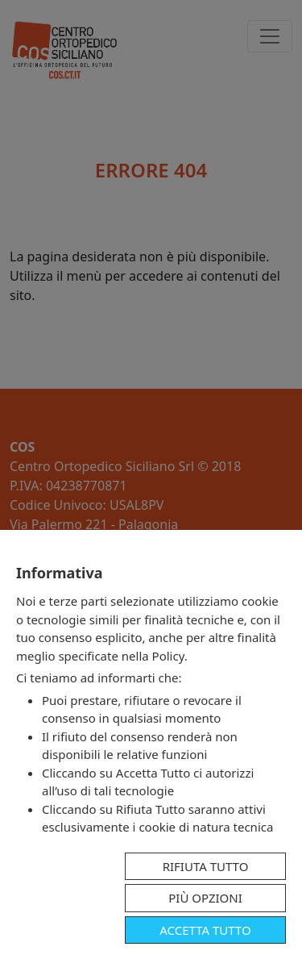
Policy (168, 656)
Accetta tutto (205, 930)
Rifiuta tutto (206, 866)
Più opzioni (205, 898)
